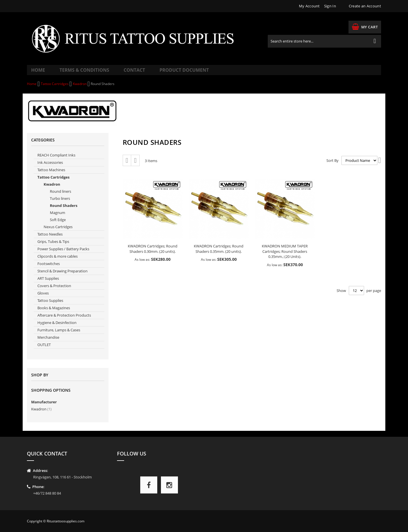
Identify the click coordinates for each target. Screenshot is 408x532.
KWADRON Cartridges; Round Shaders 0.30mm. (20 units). (153, 255)
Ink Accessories (50, 168)
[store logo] (137, 39)
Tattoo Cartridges (55, 90)
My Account (309, 6)
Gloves (43, 299)
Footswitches (49, 270)
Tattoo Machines (51, 176)
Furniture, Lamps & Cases (59, 336)
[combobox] (324, 41)
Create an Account (365, 6)
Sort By (332, 166)
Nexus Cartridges (58, 233)
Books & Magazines (54, 314)
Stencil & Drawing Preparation (62, 277)
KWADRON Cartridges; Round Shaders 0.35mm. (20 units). (219, 255)
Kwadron (80, 90)
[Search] (375, 41)
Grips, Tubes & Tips (53, 247)
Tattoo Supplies (50, 306)
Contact (123, 73)
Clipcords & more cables (58, 262)
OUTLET (44, 351)
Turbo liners (60, 204)
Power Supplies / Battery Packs (63, 255)
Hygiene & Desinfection (57, 328)
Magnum (58, 219)
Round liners (60, 197)
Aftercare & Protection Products (64, 321)
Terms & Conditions (79, 73)
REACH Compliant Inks (56, 161)
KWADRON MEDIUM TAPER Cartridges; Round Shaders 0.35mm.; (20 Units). (285, 257)
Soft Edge (58, 226)
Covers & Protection (54, 292)
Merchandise (48, 343)
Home (39, 73)
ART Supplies (48, 284)
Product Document (166, 73)
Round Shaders (64, 211)
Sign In (330, 6)
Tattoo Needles (50, 240)
